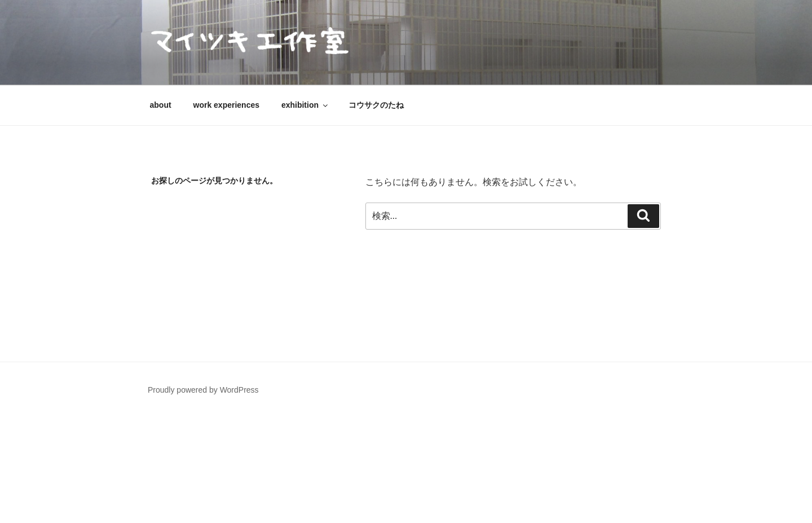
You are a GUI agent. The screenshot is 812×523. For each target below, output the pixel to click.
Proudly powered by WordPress (203, 390)
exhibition (305, 105)
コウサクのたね (376, 105)
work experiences (227, 105)
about (161, 105)
